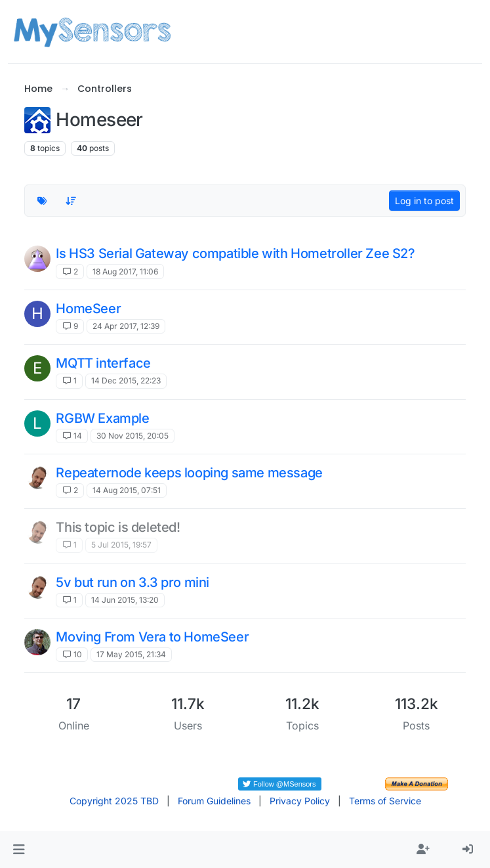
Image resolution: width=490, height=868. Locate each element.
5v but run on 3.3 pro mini (133, 582)
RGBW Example (102, 418)
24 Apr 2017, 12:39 (126, 326)
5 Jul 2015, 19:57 (121, 545)
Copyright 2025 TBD (114, 801)
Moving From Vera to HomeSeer (152, 637)
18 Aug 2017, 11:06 (125, 271)
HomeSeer (88, 309)
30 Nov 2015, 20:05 (133, 436)
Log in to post (424, 201)
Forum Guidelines (214, 801)
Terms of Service (385, 801)
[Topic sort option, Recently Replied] (71, 201)
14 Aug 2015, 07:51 (127, 490)
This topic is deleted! (118, 527)
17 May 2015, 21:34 (131, 654)
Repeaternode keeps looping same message (189, 473)
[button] (19, 850)
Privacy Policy (300, 801)
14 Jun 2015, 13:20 (125, 600)
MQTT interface (103, 363)
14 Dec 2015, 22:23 (126, 380)
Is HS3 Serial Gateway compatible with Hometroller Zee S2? (235, 253)
